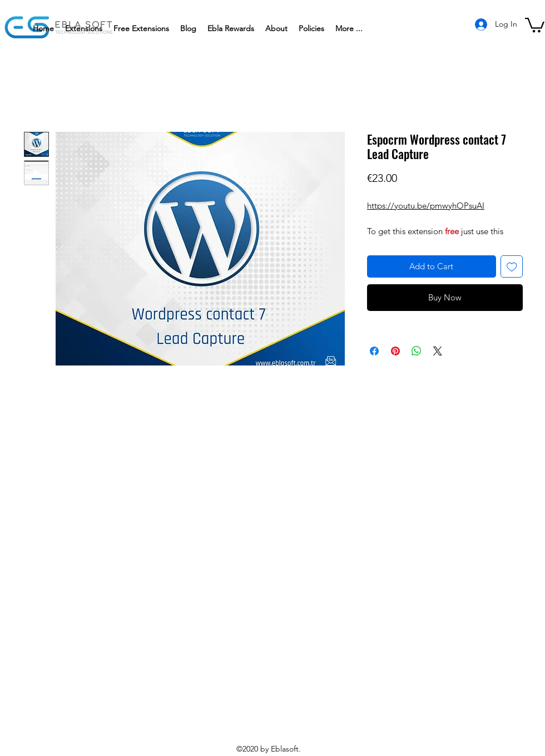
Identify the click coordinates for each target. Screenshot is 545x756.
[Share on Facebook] (374, 351)
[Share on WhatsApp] (417, 351)
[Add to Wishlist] (512, 267)
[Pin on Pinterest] (395, 351)
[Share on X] (438, 351)
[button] (311, 28)
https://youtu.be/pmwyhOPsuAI (426, 206)
